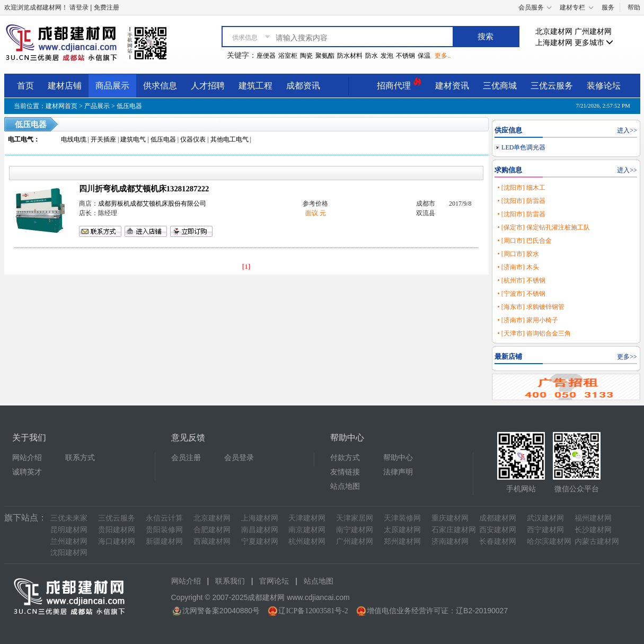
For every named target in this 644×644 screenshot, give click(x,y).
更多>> (627, 357)
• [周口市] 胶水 (518, 254)
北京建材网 (554, 32)
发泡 (387, 56)
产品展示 (97, 106)
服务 (608, 7)
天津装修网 (402, 518)
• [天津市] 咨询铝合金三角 (534, 333)
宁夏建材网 (260, 541)
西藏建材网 (212, 541)
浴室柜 (288, 56)
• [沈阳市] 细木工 (521, 188)
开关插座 (103, 139)
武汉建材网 (545, 518)
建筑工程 (255, 86)
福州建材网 (593, 518)
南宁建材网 (355, 530)
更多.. (443, 56)
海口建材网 (117, 541)
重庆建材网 (450, 518)
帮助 (634, 7)
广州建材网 (593, 32)
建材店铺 (65, 86)
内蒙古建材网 (597, 541)
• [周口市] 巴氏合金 (524, 241)
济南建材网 (450, 541)
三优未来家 (69, 518)
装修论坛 (604, 86)
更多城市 (594, 43)
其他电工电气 (230, 139)
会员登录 (239, 458)
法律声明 (398, 472)
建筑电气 (133, 139)
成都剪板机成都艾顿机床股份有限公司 (152, 204)
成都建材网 (498, 518)
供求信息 (160, 86)
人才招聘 (208, 86)
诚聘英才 (27, 472)
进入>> (627, 130)
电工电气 (21, 139)
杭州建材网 (307, 541)
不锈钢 (405, 56)
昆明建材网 (69, 530)
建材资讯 (452, 86)
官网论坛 (274, 581)
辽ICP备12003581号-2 (313, 611)
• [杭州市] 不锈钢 (521, 280)
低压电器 (129, 106)
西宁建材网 (545, 530)
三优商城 (500, 86)
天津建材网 (307, 518)
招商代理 (399, 84)
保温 (424, 56)
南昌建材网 (260, 530)
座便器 (266, 56)
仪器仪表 (193, 139)
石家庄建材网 (454, 530)
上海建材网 (554, 43)
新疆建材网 (164, 541)
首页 (25, 86)
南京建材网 (307, 530)
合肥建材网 (212, 530)
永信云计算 (164, 518)
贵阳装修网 (164, 530)
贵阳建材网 (117, 530)
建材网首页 (61, 106)
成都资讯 (303, 86)
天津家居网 (355, 518)
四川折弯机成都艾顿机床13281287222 (144, 189)
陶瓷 (306, 56)
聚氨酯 (325, 56)
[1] (246, 266)
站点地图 (345, 486)
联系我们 (230, 581)
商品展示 (112, 86)
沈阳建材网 (69, 553)
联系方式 (80, 458)
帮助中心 (398, 458)
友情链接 (345, 472)
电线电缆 (74, 139)
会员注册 (186, 458)
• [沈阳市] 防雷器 (521, 201)
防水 (372, 56)
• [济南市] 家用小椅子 (527, 320)
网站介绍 (27, 458)
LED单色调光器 (523, 147)
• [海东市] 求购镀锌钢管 (531, 307)
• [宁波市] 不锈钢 (521, 294)
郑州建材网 (402, 541)
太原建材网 (402, 530)
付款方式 (345, 458)
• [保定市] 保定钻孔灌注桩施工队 (543, 227)
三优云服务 (552, 86)
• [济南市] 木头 (518, 267)
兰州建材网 (69, 541)
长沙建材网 (593, 530)
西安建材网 (498, 530)
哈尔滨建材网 (549, 541)
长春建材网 (498, 541)
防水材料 (350, 56)
